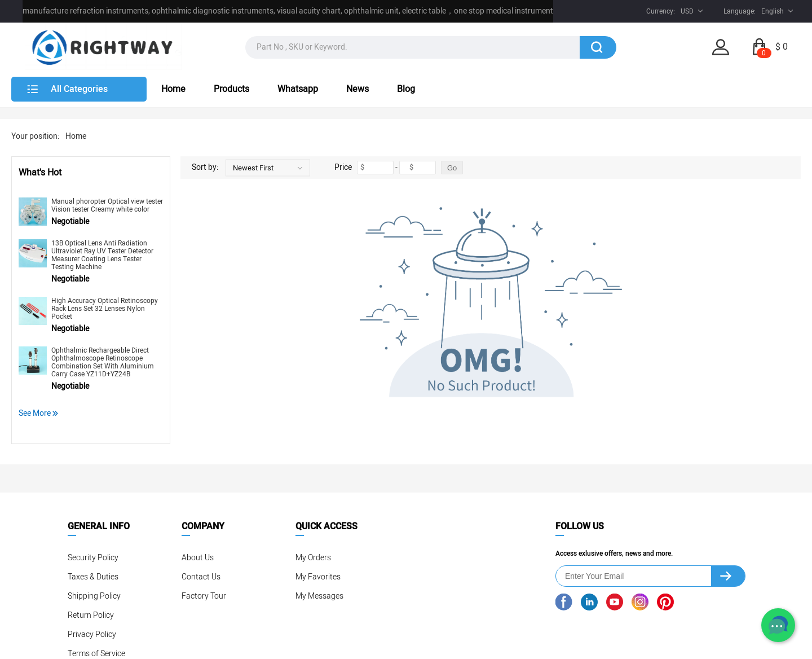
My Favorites (318, 577)
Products (231, 89)
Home (173, 89)
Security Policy (93, 558)
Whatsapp (298, 89)
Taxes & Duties (93, 577)
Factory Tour (204, 596)
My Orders (313, 558)
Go (452, 168)
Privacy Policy (92, 634)
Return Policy (91, 615)
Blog (406, 89)
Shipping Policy (94, 596)
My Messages (319, 596)
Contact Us (201, 577)
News (358, 89)
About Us (198, 558)
